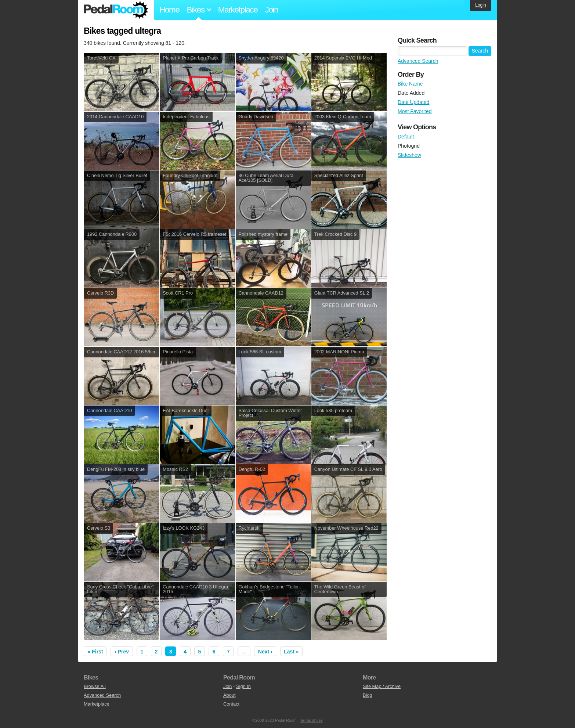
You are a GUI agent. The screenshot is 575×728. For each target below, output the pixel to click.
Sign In (243, 686)
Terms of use (312, 720)
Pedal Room (116, 10)
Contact (231, 704)
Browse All (95, 686)
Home (169, 10)
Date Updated (413, 102)
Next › (265, 652)
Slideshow (409, 155)
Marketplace (238, 10)
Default (406, 137)
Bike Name (410, 84)
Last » (291, 652)
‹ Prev (122, 652)
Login (480, 5)
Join (272, 10)
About (229, 695)
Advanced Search (418, 61)
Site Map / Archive (382, 686)
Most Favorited (415, 111)
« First (95, 652)
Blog (368, 695)
